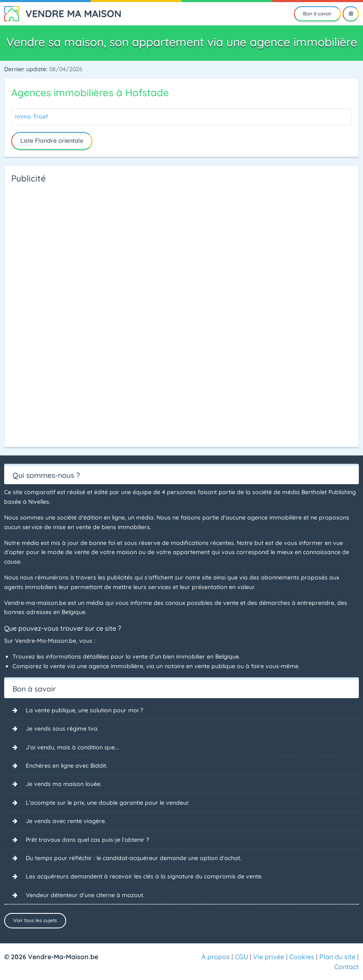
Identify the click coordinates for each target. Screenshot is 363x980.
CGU (241, 957)
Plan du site (337, 957)
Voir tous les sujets (35, 920)
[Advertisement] (45, 313)
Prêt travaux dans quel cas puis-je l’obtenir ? (87, 840)
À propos (216, 957)
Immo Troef (31, 117)
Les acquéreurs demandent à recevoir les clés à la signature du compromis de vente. (144, 876)
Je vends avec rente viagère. (66, 821)
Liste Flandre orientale (52, 141)
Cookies (302, 957)
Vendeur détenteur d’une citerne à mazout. (85, 895)
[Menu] (351, 14)
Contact (347, 967)
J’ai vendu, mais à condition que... (72, 747)
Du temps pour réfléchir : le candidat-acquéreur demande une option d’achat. (134, 858)
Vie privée (269, 957)
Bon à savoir (317, 14)
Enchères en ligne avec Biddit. (67, 766)
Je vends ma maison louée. (64, 784)
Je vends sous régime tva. (62, 729)
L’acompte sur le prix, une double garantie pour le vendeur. (108, 803)
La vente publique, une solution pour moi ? (85, 710)
